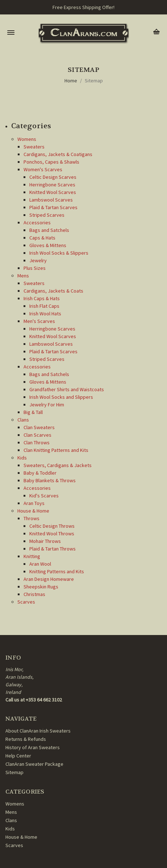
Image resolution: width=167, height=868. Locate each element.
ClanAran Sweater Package (34, 764)
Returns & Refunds (26, 739)
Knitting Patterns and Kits (57, 571)
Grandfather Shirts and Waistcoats (67, 389)
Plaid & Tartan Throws (53, 549)
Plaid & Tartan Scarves (53, 207)
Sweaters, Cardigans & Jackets (58, 465)
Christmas (34, 594)
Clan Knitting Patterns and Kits (56, 450)
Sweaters (34, 147)
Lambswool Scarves (51, 200)
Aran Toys (34, 503)
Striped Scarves (47, 215)
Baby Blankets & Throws (50, 480)
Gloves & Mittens (48, 245)
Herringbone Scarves (52, 185)
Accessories (37, 223)
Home (71, 81)
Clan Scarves (37, 435)
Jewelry (38, 260)
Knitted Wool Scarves (53, 192)
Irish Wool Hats (45, 314)
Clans (23, 420)
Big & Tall (33, 412)
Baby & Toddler (40, 473)
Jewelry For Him (47, 405)
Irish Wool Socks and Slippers (61, 397)
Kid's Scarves (44, 496)
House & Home (33, 511)
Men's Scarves (39, 321)
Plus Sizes (35, 268)
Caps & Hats (42, 238)
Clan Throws (37, 442)
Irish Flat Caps (44, 306)
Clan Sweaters (39, 427)
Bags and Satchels (49, 230)
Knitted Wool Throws (52, 534)
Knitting (32, 556)
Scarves (26, 602)
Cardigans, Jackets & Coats (53, 291)
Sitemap (94, 81)
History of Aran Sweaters (33, 747)
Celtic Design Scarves (53, 177)
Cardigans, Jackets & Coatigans (58, 154)
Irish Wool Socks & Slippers (59, 253)
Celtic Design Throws (52, 526)
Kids (22, 458)
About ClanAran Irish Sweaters (38, 731)
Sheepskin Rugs (41, 587)
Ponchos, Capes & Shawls (51, 162)
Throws (32, 518)
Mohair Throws (45, 541)
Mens (23, 276)
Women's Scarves (43, 169)
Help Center (18, 756)
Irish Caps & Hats (42, 298)
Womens (27, 139)
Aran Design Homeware (49, 579)
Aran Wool (40, 564)
